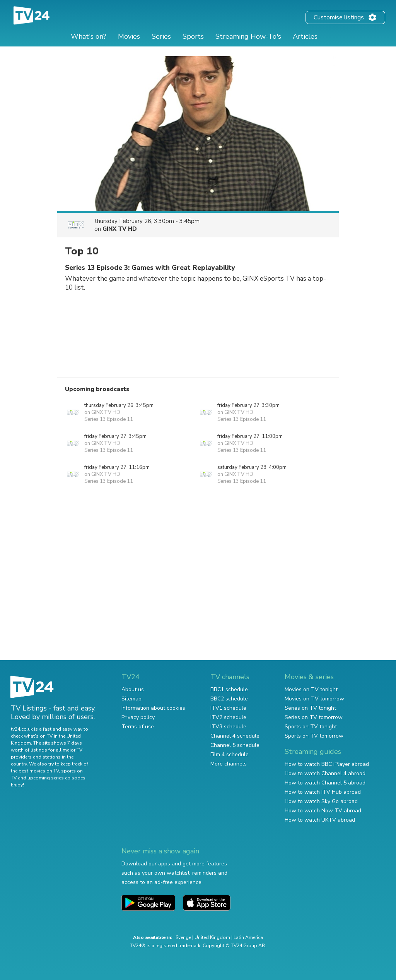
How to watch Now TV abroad (323, 811)
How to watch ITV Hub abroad (323, 792)
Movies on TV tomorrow (314, 699)
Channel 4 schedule (235, 736)
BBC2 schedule (229, 699)
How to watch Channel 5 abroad (325, 783)
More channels (229, 764)
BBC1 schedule (229, 689)
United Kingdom (212, 937)
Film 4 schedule (230, 754)
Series (161, 36)
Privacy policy (138, 717)
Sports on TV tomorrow (314, 736)
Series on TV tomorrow (314, 717)
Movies (129, 36)
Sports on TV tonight (311, 727)
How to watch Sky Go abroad (321, 801)
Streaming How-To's (248, 36)
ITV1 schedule (228, 708)
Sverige (183, 937)
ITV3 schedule (228, 727)
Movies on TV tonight (311, 689)
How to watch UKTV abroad (320, 820)
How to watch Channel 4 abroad (325, 773)
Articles (305, 36)
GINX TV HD (120, 229)
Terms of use (138, 727)
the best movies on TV (35, 771)
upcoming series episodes (56, 778)
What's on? (89, 36)
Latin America (248, 937)
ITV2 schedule (228, 717)
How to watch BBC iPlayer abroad (327, 764)
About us (133, 689)
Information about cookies (153, 708)
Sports (193, 36)
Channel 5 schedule (235, 745)
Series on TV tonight (310, 708)
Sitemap (131, 699)
